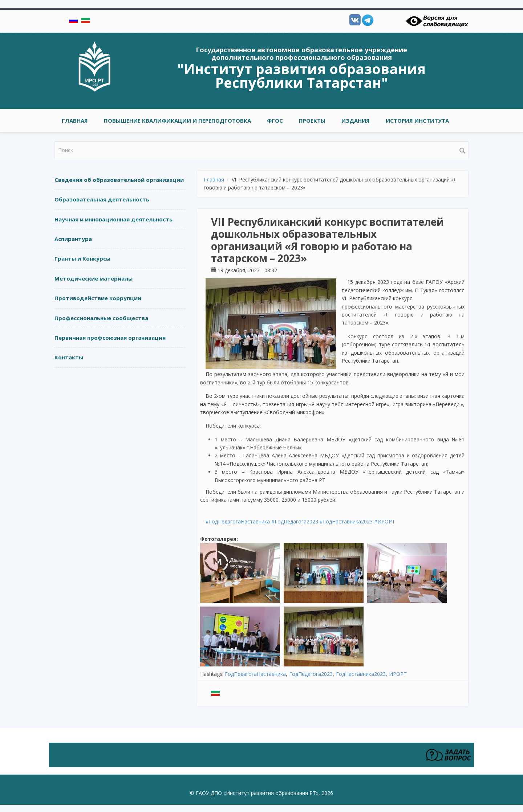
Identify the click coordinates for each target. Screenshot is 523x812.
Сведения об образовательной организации (119, 180)
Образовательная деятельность (102, 199)
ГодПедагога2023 (311, 674)
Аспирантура (73, 239)
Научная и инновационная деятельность (113, 219)
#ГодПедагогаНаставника (238, 521)
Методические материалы (94, 278)
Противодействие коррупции (98, 298)
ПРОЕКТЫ (312, 121)
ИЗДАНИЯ (356, 121)
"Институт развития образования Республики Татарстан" (301, 76)
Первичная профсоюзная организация (110, 338)
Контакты (69, 357)
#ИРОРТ (385, 521)
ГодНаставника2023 (361, 674)
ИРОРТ (398, 674)
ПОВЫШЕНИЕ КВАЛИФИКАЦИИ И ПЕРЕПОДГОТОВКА (177, 121)
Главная (75, 121)
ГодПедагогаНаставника (255, 674)
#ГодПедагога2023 (295, 521)
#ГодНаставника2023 (346, 521)
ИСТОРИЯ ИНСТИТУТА (417, 121)
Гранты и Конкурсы (82, 258)
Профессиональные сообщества (101, 318)
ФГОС (275, 121)
